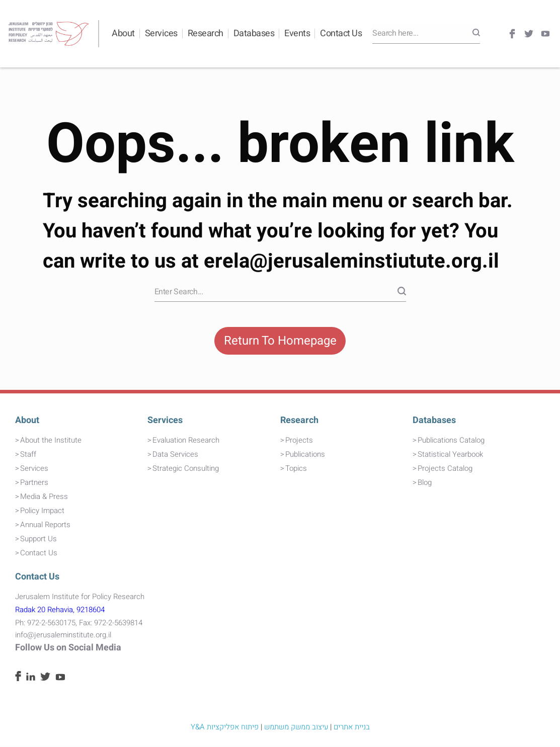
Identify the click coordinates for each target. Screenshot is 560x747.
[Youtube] (545, 34)
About (123, 33)
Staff (28, 455)
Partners (34, 483)
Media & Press (44, 497)
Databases (254, 33)
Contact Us (341, 33)
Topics (296, 469)
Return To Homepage (280, 341)
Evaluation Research (186, 441)
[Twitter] (529, 34)
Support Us (38, 540)
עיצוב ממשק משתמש (296, 728)
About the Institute (51, 441)
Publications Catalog (451, 441)
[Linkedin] (31, 679)
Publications (305, 455)
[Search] (476, 34)
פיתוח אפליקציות (233, 728)
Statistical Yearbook (450, 455)
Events (297, 33)
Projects (299, 441)
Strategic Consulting (186, 469)
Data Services (175, 455)
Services (161, 33)
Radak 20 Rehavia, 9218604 (60, 611)
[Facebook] (512, 34)
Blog (425, 483)
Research (206, 33)
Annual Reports (45, 526)
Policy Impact (42, 512)
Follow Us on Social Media (68, 649)
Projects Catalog (445, 469)
